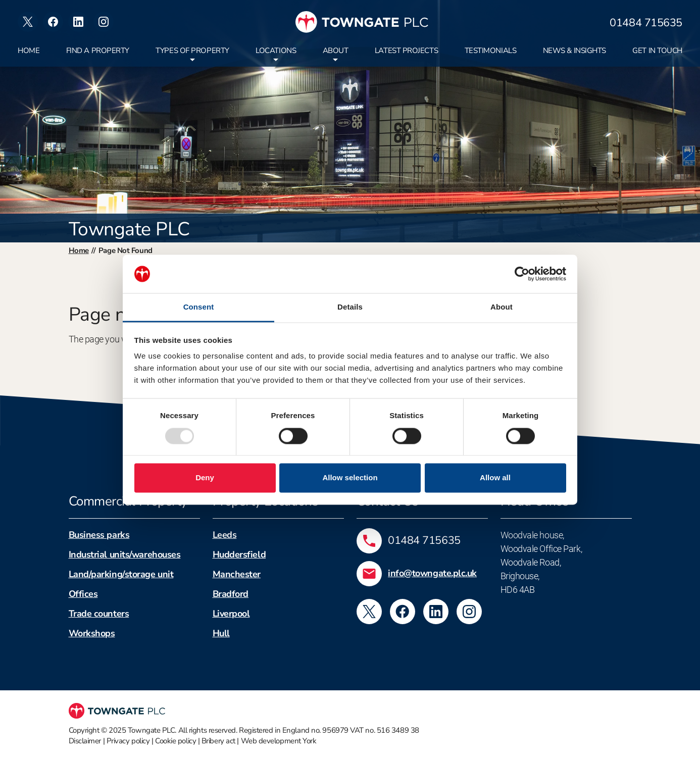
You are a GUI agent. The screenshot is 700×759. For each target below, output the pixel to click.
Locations (276, 50)
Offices (83, 594)
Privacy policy (128, 741)
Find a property (98, 50)
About (336, 50)
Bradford (231, 594)
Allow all (495, 478)
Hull (221, 633)
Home (29, 50)
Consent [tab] (199, 307)
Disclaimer (85, 741)
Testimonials (491, 50)
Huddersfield (239, 554)
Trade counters (99, 614)
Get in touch (657, 50)
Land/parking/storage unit (121, 574)
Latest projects (406, 50)
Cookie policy (176, 741)
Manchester (237, 574)
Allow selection (350, 478)
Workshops (92, 633)
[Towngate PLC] (362, 22)
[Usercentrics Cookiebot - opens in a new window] (522, 274)
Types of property (192, 50)
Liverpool (231, 614)
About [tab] (502, 307)
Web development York (279, 741)
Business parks (99, 535)
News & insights (574, 50)
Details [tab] (350, 307)
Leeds (225, 535)
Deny (205, 478)
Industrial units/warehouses (125, 554)
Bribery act (218, 741)
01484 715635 (646, 23)
